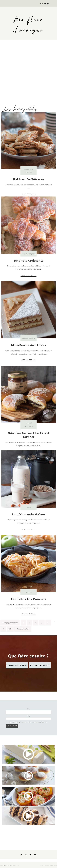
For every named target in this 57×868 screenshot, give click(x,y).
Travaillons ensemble (17, 665)
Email (28, 716)
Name (28, 709)
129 (10, 629)
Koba (55, 865)
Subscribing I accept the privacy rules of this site (29, 722)
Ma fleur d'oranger (28, 25)
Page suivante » (23, 629)
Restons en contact (40, 665)
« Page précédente (10, 623)
